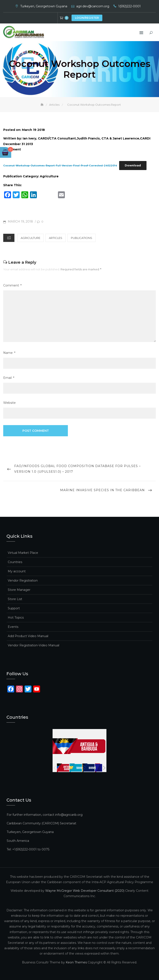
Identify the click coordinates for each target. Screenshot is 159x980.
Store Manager (19, 590)
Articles (56, 238)
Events (13, 627)
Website (9, 403)
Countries (15, 562)
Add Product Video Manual (28, 636)
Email (9, 378)
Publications (82, 238)
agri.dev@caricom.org (93, 6)
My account (17, 571)
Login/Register (87, 18)
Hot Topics (16, 618)
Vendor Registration (23, 581)
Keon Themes (76, 962)
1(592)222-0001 (129, 6)
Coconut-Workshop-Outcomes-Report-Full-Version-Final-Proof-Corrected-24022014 (60, 166)
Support (14, 608)
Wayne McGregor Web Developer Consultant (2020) (85, 891)
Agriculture (30, 238)
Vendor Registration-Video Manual (34, 645)
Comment (12, 285)
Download (133, 165)
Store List (15, 599)
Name (9, 353)
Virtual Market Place (23, 553)
